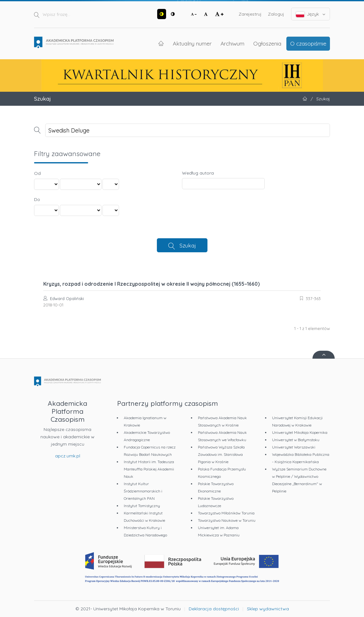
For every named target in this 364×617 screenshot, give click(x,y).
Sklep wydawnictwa (268, 609)
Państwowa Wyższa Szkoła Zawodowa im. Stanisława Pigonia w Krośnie (221, 454)
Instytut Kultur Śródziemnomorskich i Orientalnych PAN (143, 491)
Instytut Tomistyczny (142, 506)
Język (311, 14)
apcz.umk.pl (68, 456)
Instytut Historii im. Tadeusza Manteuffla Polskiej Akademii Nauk (149, 469)
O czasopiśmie (308, 43)
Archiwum (232, 43)
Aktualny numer (192, 43)
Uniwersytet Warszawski (294, 447)
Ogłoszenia (267, 43)
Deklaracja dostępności (214, 609)
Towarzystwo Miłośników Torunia (226, 513)
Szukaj (188, 245)
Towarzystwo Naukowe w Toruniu (227, 520)
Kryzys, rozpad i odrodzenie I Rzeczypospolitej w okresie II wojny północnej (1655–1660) (151, 284)
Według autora (198, 173)
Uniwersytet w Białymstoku (296, 440)
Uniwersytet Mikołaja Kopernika (300, 432)
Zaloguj (276, 14)
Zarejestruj (250, 14)
